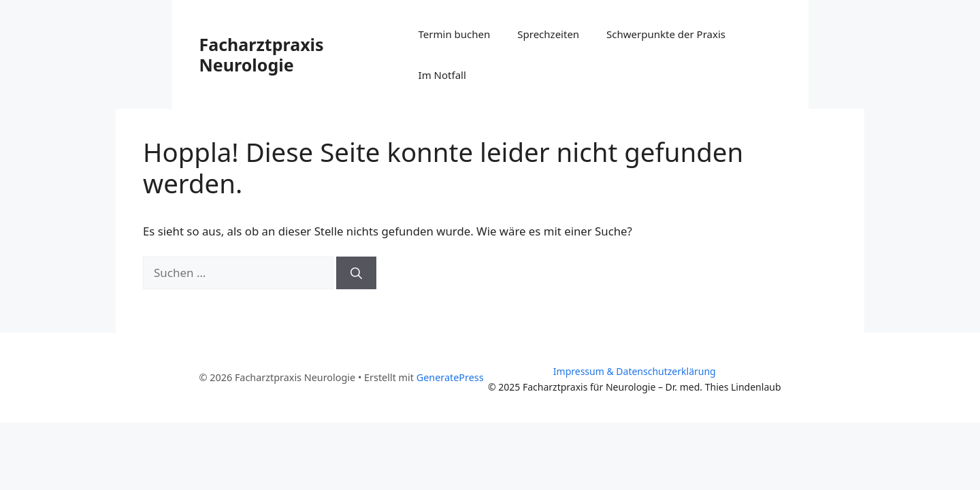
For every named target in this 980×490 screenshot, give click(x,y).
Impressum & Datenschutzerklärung (635, 371)
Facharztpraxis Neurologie (262, 54)
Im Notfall (442, 75)
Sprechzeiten (548, 34)
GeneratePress (450, 377)
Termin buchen (455, 34)
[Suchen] (356, 273)
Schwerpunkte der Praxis (666, 34)
